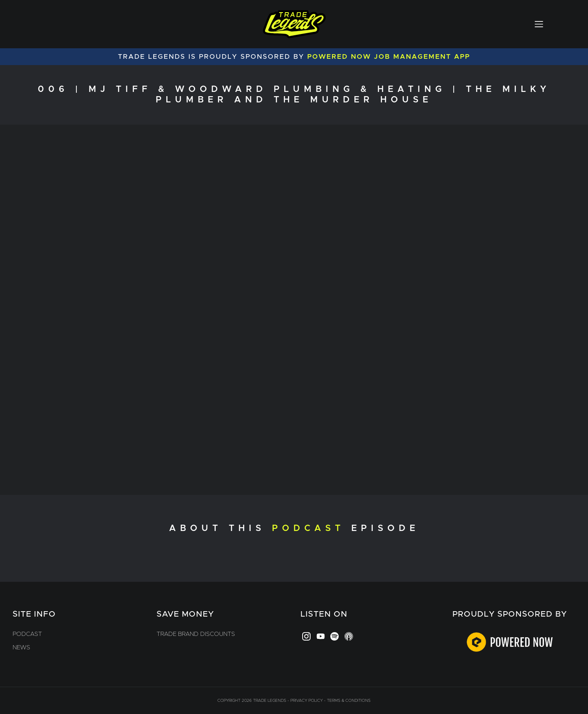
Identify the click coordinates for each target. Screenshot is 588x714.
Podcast (27, 634)
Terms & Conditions (349, 701)
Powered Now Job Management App (389, 57)
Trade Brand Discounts (196, 634)
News (21, 648)
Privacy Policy (307, 701)
